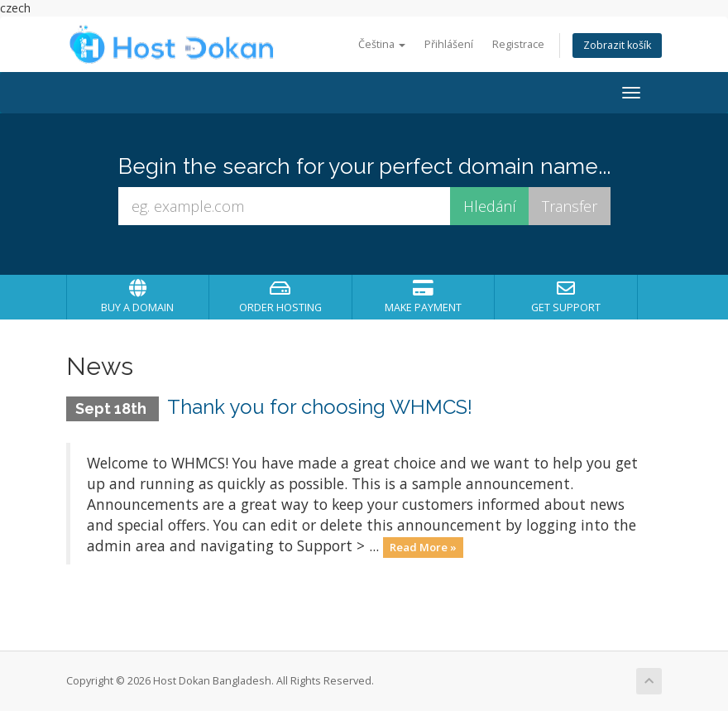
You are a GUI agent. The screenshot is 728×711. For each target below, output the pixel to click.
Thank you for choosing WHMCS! (320, 407)
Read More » (423, 547)
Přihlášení (449, 44)
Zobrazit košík (617, 45)
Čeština (382, 44)
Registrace (518, 44)
